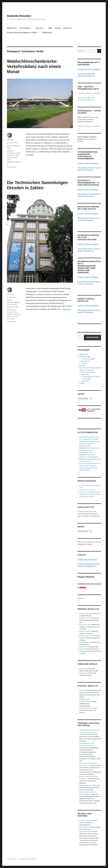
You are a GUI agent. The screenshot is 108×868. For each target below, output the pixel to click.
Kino (16, 312)
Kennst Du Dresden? (85, 625)
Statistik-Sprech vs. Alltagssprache (89, 368)
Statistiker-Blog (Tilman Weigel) (88, 708)
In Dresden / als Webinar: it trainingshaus (89, 69)
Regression (84, 361)
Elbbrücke (10, 151)
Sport (81, 365)
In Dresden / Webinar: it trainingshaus (88, 163)
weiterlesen (30, 155)
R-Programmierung (86, 359)
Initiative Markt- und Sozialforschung (90, 785)
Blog (50, 28)
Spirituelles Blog (84, 647)
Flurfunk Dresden (84, 618)
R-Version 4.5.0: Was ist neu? (87, 490)
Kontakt (58, 28)
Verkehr (9, 160)
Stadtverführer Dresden (86, 831)
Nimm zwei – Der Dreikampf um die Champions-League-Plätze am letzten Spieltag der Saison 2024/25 (89, 494)
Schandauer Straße (13, 155)
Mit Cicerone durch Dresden (87, 636)
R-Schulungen (25, 28)
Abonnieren (92, 337)
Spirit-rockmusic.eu (85, 827)
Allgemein (82, 354)
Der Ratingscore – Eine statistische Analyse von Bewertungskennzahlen (90, 450)
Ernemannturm (11, 310)
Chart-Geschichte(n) (87, 372)
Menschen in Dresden (85, 631)
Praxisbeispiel (83, 357)
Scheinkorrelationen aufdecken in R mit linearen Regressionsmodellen (89, 444)
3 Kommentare (11, 322)
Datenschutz (47, 33)
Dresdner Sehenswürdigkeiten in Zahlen (22, 33)
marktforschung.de (84, 669)
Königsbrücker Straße (14, 153)
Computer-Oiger (84, 613)
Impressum (68, 28)
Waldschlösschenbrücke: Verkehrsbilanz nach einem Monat (34, 66)
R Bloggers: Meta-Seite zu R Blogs (87, 559)
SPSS (83, 363)
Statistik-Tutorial (84, 673)
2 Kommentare (11, 167)
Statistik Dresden (19, 16)
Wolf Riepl (10, 140)
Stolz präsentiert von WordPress (27, 859)
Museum (10, 314)
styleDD (81, 651)
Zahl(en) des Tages (13, 307)
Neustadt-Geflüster (84, 642)
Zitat (81, 383)
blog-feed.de (81, 598)
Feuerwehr (10, 312)
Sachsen (83, 381)
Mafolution (82, 690)
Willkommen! (12, 28)
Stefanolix (82, 649)
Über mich (39, 28)
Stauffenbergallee (12, 158)
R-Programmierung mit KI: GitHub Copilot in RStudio (88, 468)
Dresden (10, 146)
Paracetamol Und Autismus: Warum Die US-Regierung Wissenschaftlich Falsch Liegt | (89, 439)
